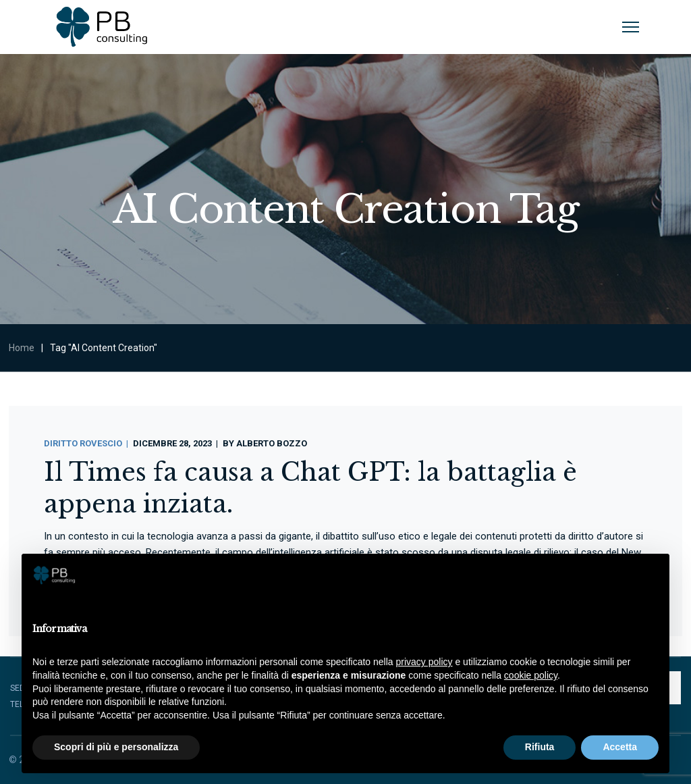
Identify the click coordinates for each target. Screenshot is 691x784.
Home (22, 348)
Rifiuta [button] (540, 747)
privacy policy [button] (424, 662)
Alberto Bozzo (272, 443)
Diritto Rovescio (83, 443)
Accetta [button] (620, 747)
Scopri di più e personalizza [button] (116, 747)
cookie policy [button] (531, 675)
